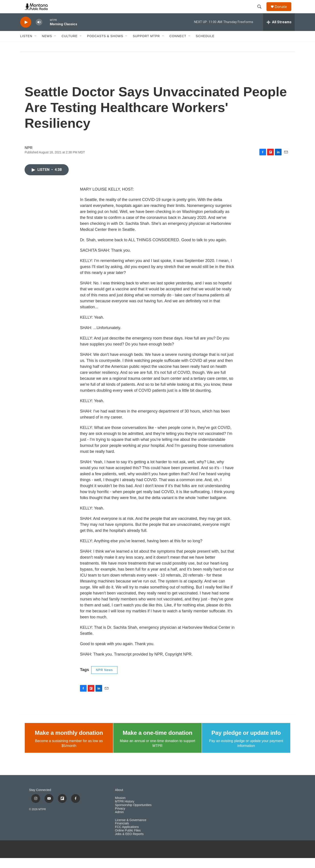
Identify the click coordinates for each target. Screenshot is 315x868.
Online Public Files (128, 840)
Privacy (120, 819)
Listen (26, 46)
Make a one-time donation (157, 743)
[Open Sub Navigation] (36, 46)
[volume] (39, 32)
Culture (70, 46)
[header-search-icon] (261, 12)
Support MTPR (146, 46)
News (47, 46)
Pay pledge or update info (246, 743)
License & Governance (131, 830)
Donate (284, 12)
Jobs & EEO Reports (129, 844)
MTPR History (125, 811)
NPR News (104, 680)
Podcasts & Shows (105, 46)
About (119, 800)
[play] (26, 32)
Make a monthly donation (69, 743)
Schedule (205, 46)
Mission (120, 808)
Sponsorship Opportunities (133, 815)
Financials (122, 833)
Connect (178, 46)
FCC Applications (127, 837)
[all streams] (279, 32)
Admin (119, 822)
